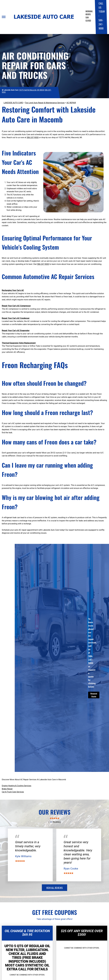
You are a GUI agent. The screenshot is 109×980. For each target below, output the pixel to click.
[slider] (54, 818)
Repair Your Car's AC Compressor (16, 306)
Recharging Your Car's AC (13, 290)
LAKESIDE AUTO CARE (13, 103)
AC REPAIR (71, 103)
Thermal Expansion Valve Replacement (19, 343)
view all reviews (54, 888)
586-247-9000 (101, 24)
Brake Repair (7, 789)
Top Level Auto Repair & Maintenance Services (45, 103)
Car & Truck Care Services (13, 792)
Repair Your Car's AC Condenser (16, 318)
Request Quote (94, 695)
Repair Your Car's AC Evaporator (16, 331)
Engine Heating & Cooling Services (17, 786)
